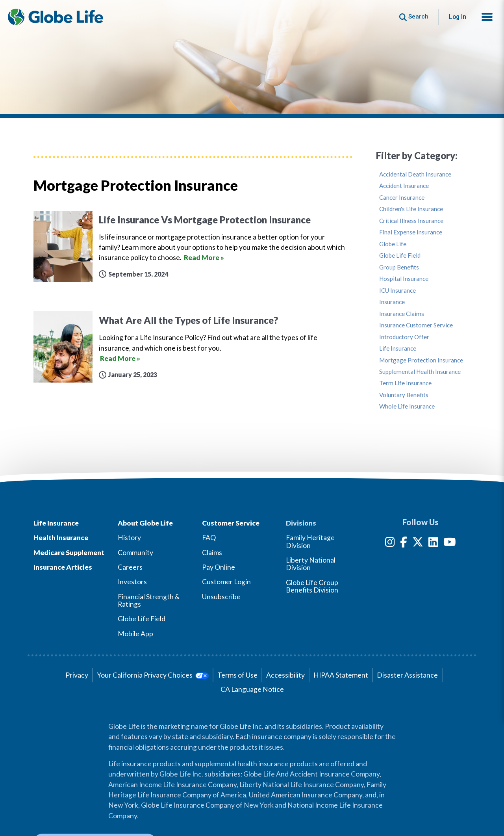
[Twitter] (418, 543)
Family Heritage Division (310, 541)
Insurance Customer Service (416, 325)
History (129, 538)
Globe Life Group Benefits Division (312, 586)
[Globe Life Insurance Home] (56, 17)
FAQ (209, 538)
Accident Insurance (404, 186)
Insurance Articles (63, 567)
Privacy (77, 675)
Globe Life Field (400, 255)
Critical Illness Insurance (411, 221)
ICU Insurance (397, 291)
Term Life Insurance (405, 383)
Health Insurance (61, 538)
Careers (130, 567)
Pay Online (219, 567)
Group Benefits (399, 267)
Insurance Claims (402, 314)
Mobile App (135, 634)
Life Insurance (398, 348)
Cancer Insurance (402, 198)
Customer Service (231, 523)
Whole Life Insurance (407, 406)
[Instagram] (390, 543)
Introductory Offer (404, 337)
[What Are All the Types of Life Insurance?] (193, 347)
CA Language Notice (252, 689)
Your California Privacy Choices (153, 675)
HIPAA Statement (341, 675)
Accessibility (285, 675)
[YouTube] (450, 543)
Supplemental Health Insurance (420, 372)
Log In (458, 17)
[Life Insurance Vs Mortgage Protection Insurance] (193, 246)
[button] (487, 17)
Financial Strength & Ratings (149, 600)
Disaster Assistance (407, 675)
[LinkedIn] (433, 543)
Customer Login (226, 582)
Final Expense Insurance (411, 232)
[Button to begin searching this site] (414, 17)
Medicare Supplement (69, 553)
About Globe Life (145, 523)
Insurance (392, 302)
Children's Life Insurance (411, 209)
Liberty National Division (311, 564)
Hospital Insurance (404, 279)
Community (135, 553)
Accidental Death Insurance (415, 174)
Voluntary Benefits (404, 395)
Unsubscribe (221, 597)
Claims (212, 553)
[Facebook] (404, 543)
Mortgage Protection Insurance (421, 360)
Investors (132, 582)
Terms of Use (237, 675)
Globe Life (393, 244)
